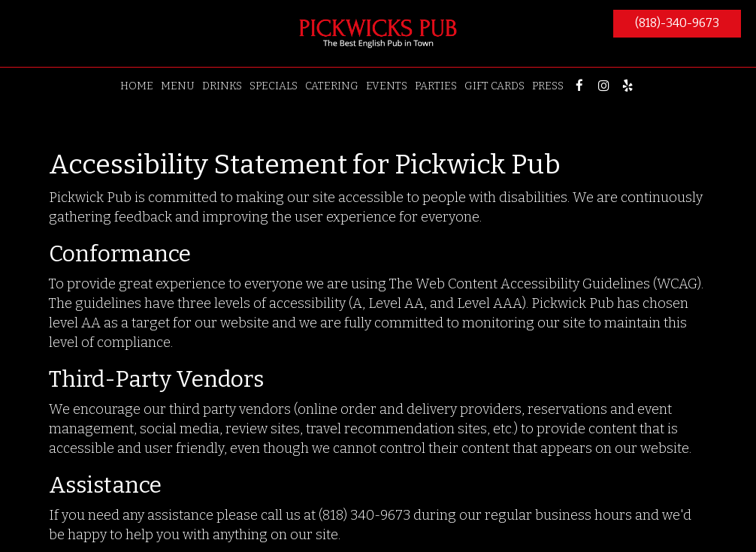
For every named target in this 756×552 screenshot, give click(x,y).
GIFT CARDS (494, 86)
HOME (137, 86)
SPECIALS (274, 86)
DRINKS (222, 86)
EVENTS (387, 86)
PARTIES (436, 86)
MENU (178, 86)
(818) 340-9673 (364, 515)
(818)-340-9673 (677, 23)
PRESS (548, 86)
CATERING (332, 86)
